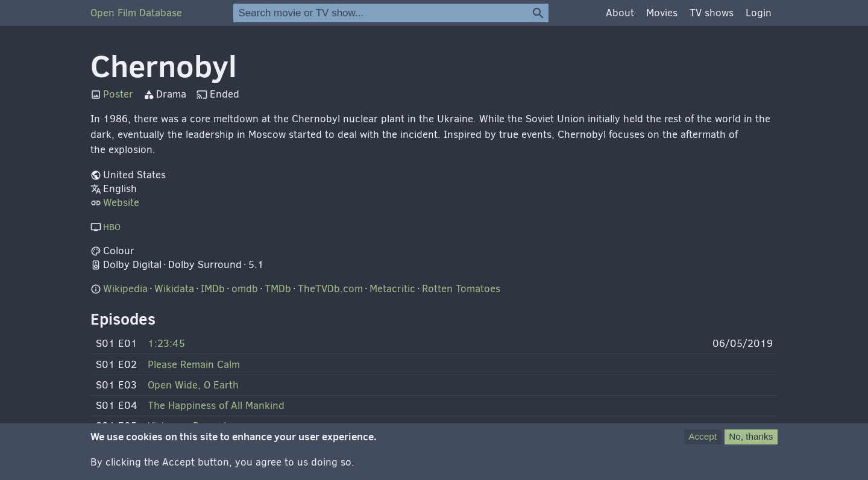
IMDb (213, 289)
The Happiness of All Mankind (216, 406)
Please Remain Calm (194, 365)
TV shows (712, 13)
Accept (703, 443)
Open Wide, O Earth (193, 385)
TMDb (278, 289)
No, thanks (751, 443)
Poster (118, 94)
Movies (662, 13)
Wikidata (174, 289)
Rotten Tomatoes (461, 289)
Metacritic (392, 289)
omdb (245, 289)
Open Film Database (136, 13)
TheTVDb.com (330, 289)
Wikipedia (125, 289)
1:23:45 (166, 344)
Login (759, 13)
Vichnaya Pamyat (187, 426)
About (620, 13)
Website (121, 203)
